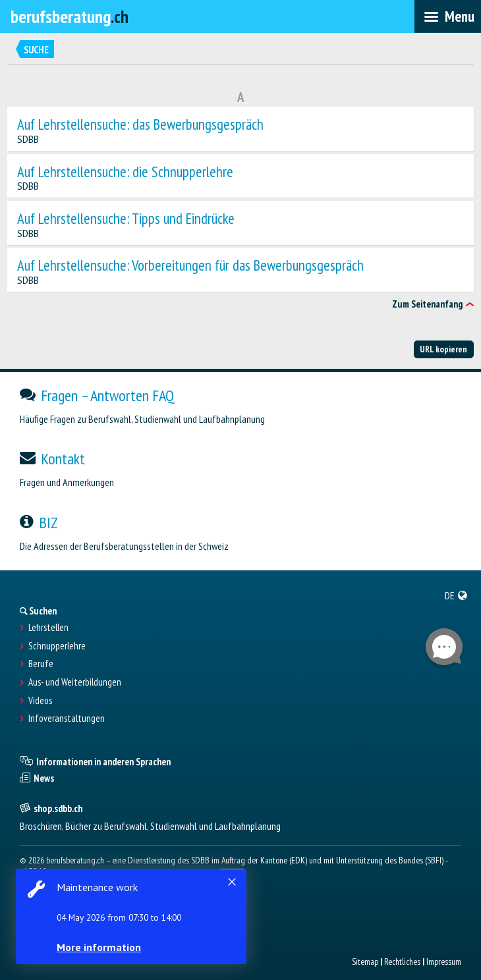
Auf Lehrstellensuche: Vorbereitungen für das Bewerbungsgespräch (190, 266)
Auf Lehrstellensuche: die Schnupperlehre (125, 172)
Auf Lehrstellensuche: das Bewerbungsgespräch (140, 125)
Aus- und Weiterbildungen (75, 682)
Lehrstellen (48, 628)
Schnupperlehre (57, 646)
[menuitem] (456, 595)
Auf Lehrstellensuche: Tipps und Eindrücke (126, 219)
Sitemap (365, 962)
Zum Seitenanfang (427, 304)
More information (99, 947)
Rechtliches (402, 962)
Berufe (41, 664)
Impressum (444, 962)
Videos (40, 701)
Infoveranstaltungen (67, 719)
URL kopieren (443, 349)
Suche (36, 50)
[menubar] (448, 16)
